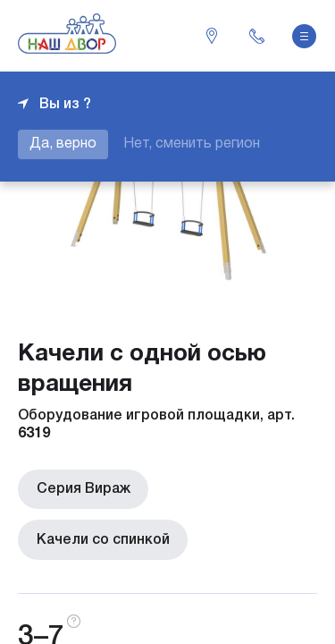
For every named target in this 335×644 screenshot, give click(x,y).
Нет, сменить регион (192, 144)
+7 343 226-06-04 (256, 36)
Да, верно (63, 144)
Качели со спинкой (102, 539)
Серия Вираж (83, 489)
